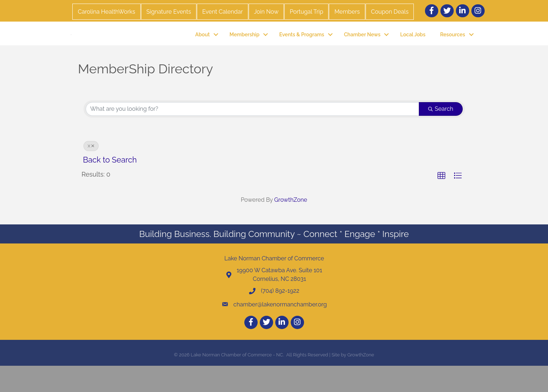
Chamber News (362, 47)
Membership (244, 47)
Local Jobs (413, 47)
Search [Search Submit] (441, 135)
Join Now (266, 12)
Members (347, 12)
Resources (452, 47)
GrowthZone (291, 226)
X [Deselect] (91, 172)
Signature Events (169, 12)
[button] (441, 202)
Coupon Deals (390, 12)
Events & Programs (302, 47)
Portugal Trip (306, 12)
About (203, 47)
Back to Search (110, 186)
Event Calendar (223, 12)
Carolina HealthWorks (106, 12)
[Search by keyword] (253, 135)
